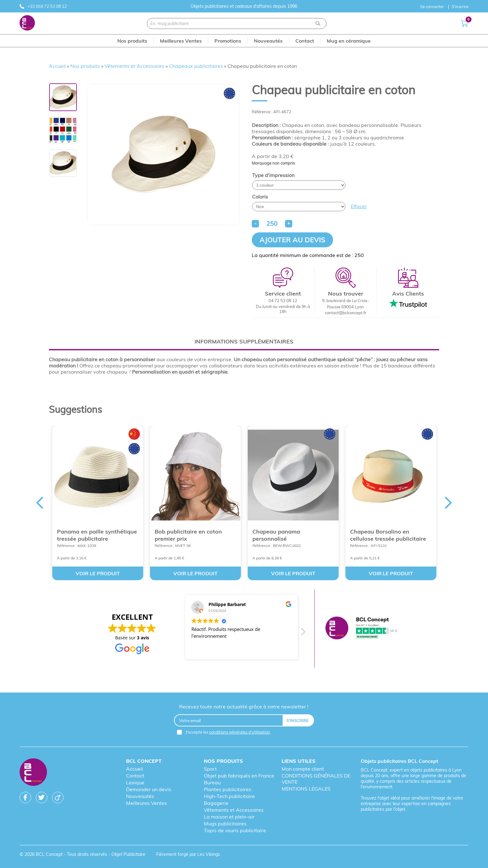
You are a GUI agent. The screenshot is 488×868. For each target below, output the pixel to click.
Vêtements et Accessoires (134, 66)
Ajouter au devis (292, 240)
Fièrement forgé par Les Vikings (188, 854)
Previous (40, 503)
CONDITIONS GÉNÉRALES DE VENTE (316, 779)
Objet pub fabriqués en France (239, 776)
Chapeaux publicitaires (196, 66)
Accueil (57, 66)
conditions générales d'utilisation (240, 732)
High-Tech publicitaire (229, 796)
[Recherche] (318, 23)
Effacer (359, 206)
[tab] (244, 341)
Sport (210, 769)
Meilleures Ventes (146, 803)
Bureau (212, 782)
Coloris (260, 197)
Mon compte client (303, 769)
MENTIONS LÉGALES (306, 789)
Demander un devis (149, 789)
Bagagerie (216, 803)
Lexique (135, 782)
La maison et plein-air (229, 817)
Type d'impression (273, 175)
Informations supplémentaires (244, 341)
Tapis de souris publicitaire (235, 830)
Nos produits (85, 66)
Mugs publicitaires (225, 824)
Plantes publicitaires (228, 789)
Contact (135, 776)
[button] (292, 633)
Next (448, 503)
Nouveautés (140, 796)
